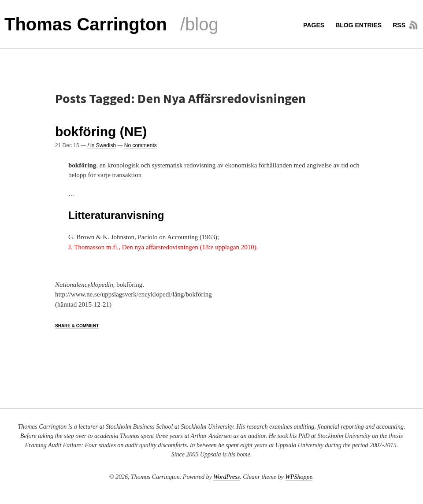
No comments (141, 145)
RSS (399, 25)
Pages (314, 25)
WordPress (226, 477)
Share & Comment (77, 326)
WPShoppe (299, 477)
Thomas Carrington (86, 24)
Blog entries (358, 25)
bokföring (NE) (101, 132)
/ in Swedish (102, 145)
